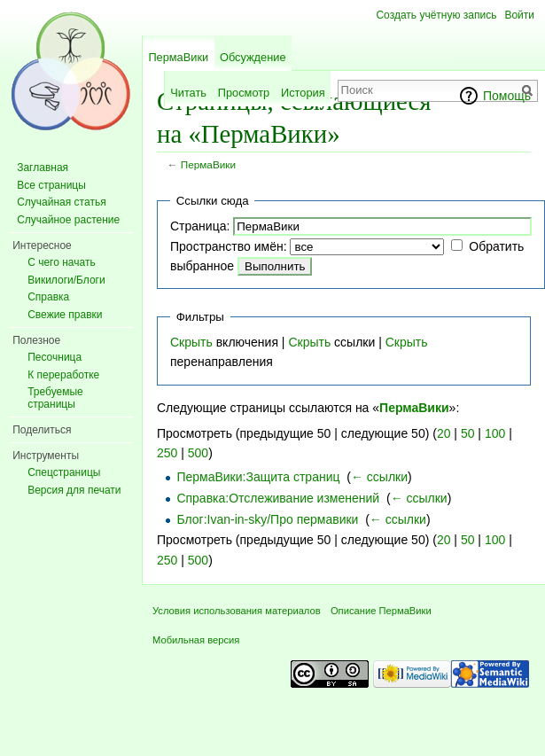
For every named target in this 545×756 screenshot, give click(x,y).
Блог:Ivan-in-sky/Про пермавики (267, 519)
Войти (519, 15)
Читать (188, 93)
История (303, 93)
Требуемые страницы (55, 398)
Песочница (54, 357)
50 (468, 433)
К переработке (63, 375)
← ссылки (379, 477)
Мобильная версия (196, 640)
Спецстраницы (64, 472)
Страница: (200, 226)
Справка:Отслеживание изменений (278, 498)
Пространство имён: (229, 246)
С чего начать (62, 262)
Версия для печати (74, 490)
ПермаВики (208, 164)
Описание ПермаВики (381, 611)
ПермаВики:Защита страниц (258, 477)
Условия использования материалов (237, 611)
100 (495, 433)
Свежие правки (65, 315)
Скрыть (191, 342)
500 (198, 453)
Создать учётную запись (436, 15)
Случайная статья (61, 202)
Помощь (507, 96)
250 (167, 453)
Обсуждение (253, 57)
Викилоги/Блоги (66, 280)
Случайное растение (68, 220)
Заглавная (43, 168)
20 (444, 433)
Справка (48, 297)
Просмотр (244, 93)
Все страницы (51, 185)
